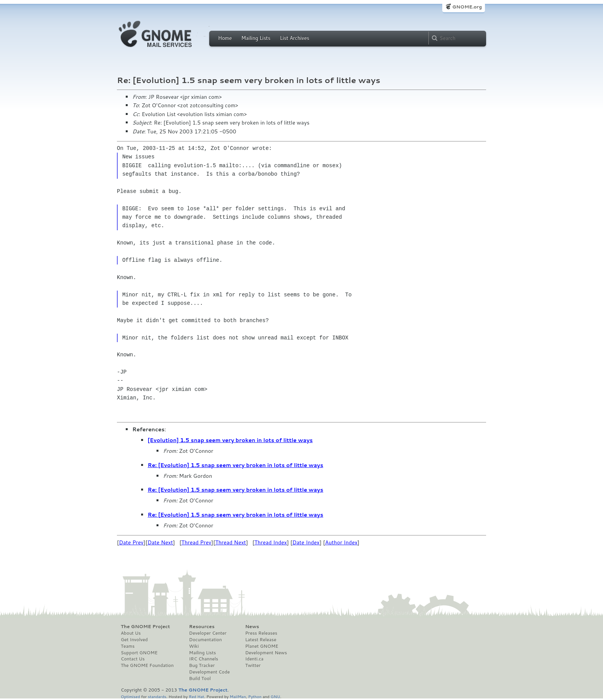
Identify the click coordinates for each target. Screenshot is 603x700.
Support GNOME (139, 653)
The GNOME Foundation (147, 665)
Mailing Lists (256, 38)
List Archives (295, 38)
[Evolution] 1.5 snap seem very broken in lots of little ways (230, 440)
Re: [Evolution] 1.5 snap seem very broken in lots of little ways (236, 465)
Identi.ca (254, 659)
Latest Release (261, 640)
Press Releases (261, 633)
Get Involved (134, 640)
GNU (276, 696)
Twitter (253, 665)
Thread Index (271, 542)
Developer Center (208, 633)
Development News (266, 653)
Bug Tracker (202, 665)
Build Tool (200, 678)
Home (225, 38)
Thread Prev (197, 542)
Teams (128, 646)
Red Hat (197, 696)
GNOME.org (467, 7)
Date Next (160, 542)
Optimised (130, 696)
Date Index (306, 542)
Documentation (206, 640)
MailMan (238, 696)
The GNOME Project (145, 627)
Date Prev (131, 542)
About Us (131, 633)
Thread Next (231, 542)
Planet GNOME (262, 646)
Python (255, 696)
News (252, 627)
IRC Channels (204, 659)
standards (157, 696)
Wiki (194, 646)
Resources (202, 627)
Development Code (210, 672)
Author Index (341, 542)
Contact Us (133, 659)
